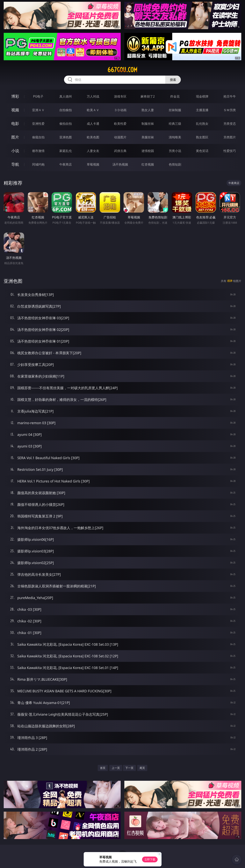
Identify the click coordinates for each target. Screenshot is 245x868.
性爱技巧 (230, 151)
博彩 (15, 96)
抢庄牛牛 (230, 96)
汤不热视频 (120, 164)
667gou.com (122, 70)
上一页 (116, 768)
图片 (15, 137)
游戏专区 (120, 96)
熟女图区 (202, 137)
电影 (15, 123)
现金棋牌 (202, 96)
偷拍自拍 (66, 124)
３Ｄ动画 (120, 110)
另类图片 (230, 137)
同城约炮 (38, 164)
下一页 (129, 768)
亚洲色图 (66, 137)
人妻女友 (93, 151)
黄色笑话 (202, 151)
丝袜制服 (175, 110)
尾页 (142, 768)
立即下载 (150, 859)
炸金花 (175, 96)
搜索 (173, 80)
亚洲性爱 (38, 124)
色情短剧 (175, 164)
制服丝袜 (148, 124)
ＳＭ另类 (230, 110)
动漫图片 (120, 137)
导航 (15, 164)
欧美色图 (93, 137)
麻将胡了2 (148, 96)
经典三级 (175, 124)
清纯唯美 (175, 137)
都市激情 (38, 151)
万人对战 (93, 96)
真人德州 (66, 96)
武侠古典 (120, 151)
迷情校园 (148, 151)
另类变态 (230, 124)
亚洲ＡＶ (38, 110)
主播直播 (202, 110)
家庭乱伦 (66, 151)
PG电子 (38, 96)
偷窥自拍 (38, 137)
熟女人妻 (148, 110)
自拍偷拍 (66, 110)
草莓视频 (93, 164)
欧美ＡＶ (93, 110)
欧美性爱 (120, 124)
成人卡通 (93, 124)
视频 (15, 110)
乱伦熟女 (202, 124)
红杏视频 (148, 164)
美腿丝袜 (148, 137)
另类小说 (175, 151)
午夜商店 (66, 164)
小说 (15, 151)
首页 (103, 768)
